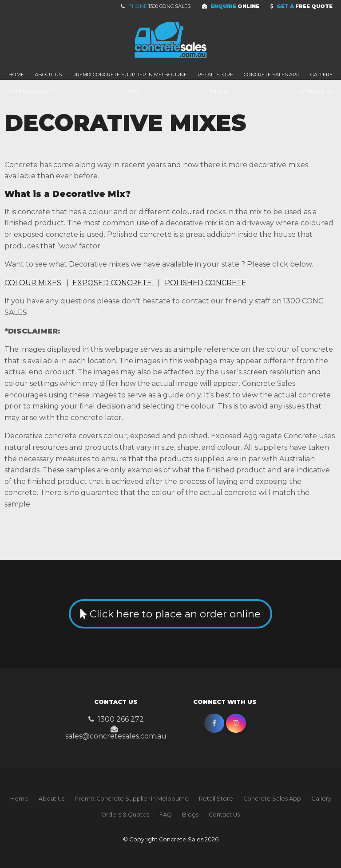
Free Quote (305, 6)
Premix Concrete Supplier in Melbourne (130, 75)
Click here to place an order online (175, 614)
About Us (48, 75)
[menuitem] (19, 799)
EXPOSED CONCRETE (113, 283)
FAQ (134, 91)
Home (16, 75)
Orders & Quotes (33, 91)
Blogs (220, 91)
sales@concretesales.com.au (116, 736)
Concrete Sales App (272, 75)
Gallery (321, 75)
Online (235, 6)
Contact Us (316, 91)
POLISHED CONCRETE (206, 283)
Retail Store (215, 75)
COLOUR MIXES (33, 283)
